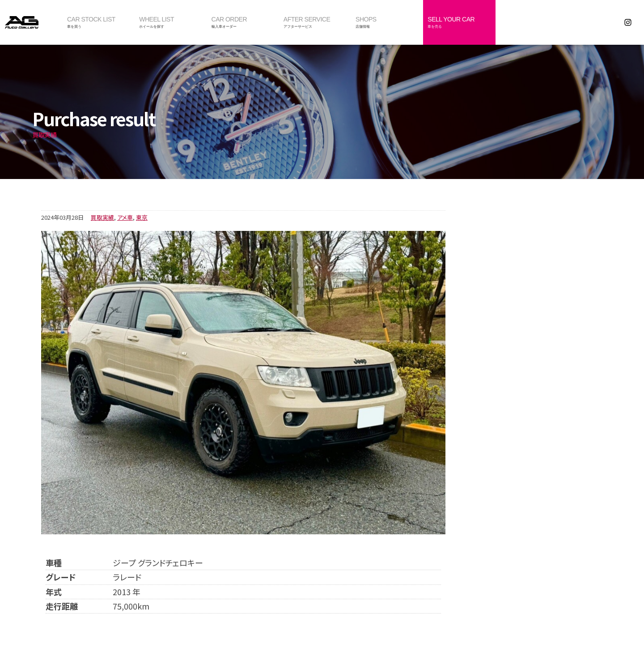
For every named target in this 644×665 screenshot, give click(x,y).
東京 (142, 217)
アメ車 (125, 217)
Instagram (628, 22)
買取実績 (102, 217)
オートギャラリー (31, 22)
